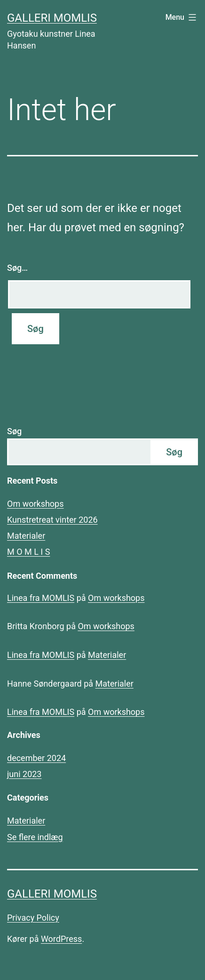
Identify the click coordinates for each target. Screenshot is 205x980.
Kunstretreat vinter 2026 (52, 520)
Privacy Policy (33, 918)
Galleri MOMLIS (52, 18)
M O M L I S (28, 552)
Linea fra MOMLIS (41, 598)
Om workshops (35, 504)
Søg (14, 431)
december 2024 (36, 758)
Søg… (17, 268)
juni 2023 (24, 774)
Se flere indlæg (35, 837)
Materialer (26, 536)
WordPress (61, 939)
